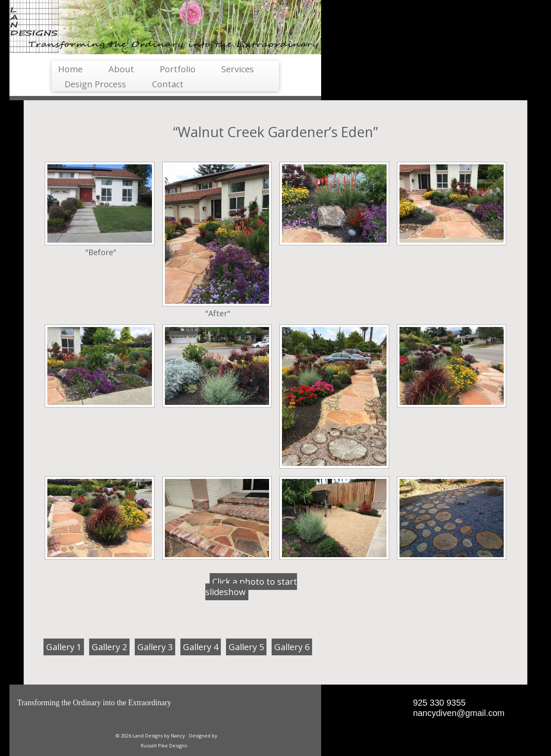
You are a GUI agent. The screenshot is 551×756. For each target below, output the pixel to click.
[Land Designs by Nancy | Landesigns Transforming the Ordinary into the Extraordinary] (165, 27)
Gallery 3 (155, 647)
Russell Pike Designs (164, 745)
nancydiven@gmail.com (459, 713)
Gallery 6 (292, 647)
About (121, 69)
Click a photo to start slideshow (251, 587)
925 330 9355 (439, 703)
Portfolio (178, 69)
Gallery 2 (109, 647)
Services (238, 69)
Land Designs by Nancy (159, 736)
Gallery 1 (64, 647)
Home (70, 69)
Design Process (95, 84)
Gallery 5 (246, 647)
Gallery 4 (201, 647)
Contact (168, 84)
